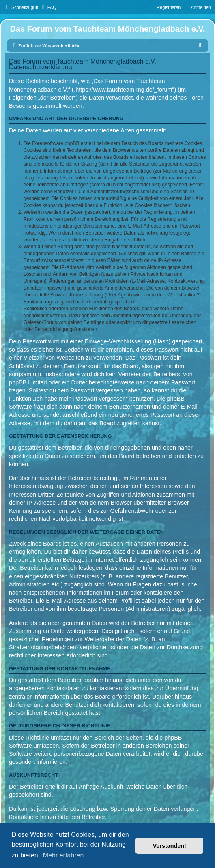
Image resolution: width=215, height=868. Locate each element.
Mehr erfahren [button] (63, 855)
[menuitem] (48, 7)
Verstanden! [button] (170, 846)
